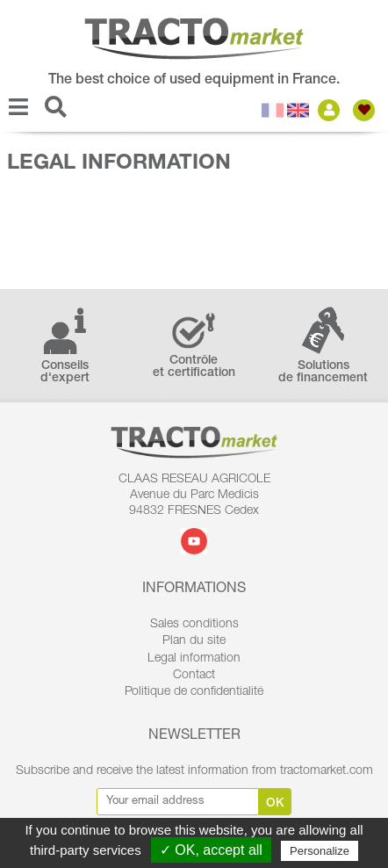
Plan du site (194, 641)
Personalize (320, 851)
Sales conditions (194, 625)
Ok (275, 804)
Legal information (194, 659)
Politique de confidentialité (194, 692)
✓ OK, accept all (211, 850)
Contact (194, 676)
